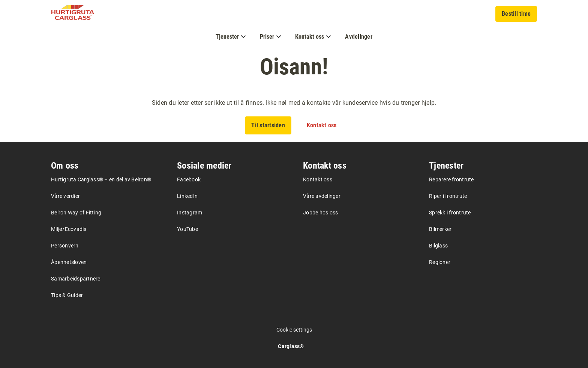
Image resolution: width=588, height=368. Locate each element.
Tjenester (446, 166)
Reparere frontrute (451, 179)
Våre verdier (65, 196)
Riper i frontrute (448, 196)
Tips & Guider (67, 295)
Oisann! (294, 67)
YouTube (187, 229)
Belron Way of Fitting (76, 213)
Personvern (65, 246)
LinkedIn (187, 196)
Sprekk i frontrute (450, 213)
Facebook (189, 179)
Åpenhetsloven (69, 262)
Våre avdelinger (322, 196)
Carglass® (291, 346)
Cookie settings (294, 330)
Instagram (190, 213)
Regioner (440, 262)
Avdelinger (359, 37)
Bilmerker (440, 229)
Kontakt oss (325, 166)
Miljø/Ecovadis (69, 229)
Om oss (65, 166)
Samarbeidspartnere (76, 279)
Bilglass (438, 246)
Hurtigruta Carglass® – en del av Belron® (101, 179)
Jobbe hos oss (320, 213)
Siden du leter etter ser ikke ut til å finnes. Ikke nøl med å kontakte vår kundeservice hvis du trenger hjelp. (294, 103)
